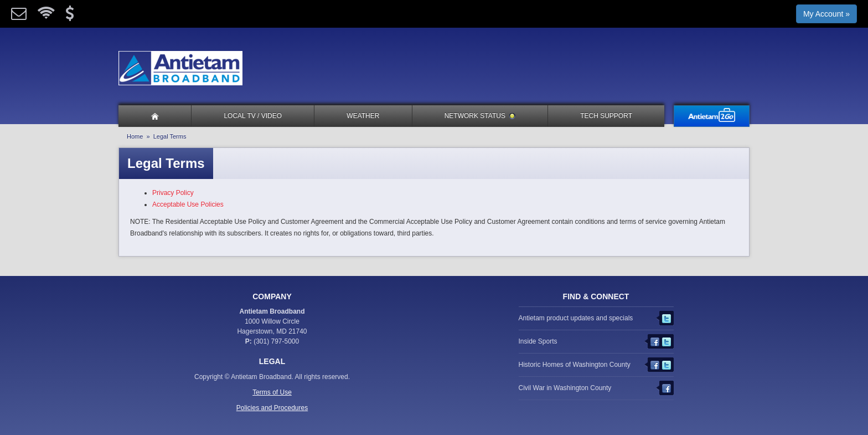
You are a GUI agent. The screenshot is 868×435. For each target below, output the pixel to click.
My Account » (826, 14)
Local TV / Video (253, 116)
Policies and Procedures (272, 408)
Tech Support (606, 116)
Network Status (480, 116)
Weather (363, 116)
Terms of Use (272, 392)
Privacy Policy (173, 193)
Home (135, 136)
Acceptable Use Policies (188, 204)
